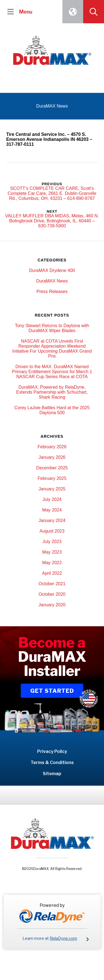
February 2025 (52, 478)
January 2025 (52, 489)
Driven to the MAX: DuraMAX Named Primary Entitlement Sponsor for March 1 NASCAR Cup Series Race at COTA (52, 372)
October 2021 (52, 584)
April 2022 (52, 573)
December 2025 (52, 468)
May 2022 (52, 563)
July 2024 (52, 499)
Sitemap (52, 774)
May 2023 (52, 552)
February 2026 (52, 447)
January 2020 (52, 605)
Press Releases (52, 292)
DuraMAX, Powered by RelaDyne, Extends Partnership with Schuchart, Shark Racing (52, 392)
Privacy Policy (52, 751)
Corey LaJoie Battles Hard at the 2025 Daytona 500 (52, 410)
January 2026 (52, 457)
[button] (10, 12)
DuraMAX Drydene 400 (52, 270)
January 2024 (52, 520)
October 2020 (52, 594)
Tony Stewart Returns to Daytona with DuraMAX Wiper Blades (52, 328)
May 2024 (52, 510)
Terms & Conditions (52, 763)
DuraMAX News (52, 281)
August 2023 (52, 531)
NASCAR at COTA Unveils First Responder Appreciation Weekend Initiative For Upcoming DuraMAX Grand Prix (52, 349)
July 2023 (52, 542)
